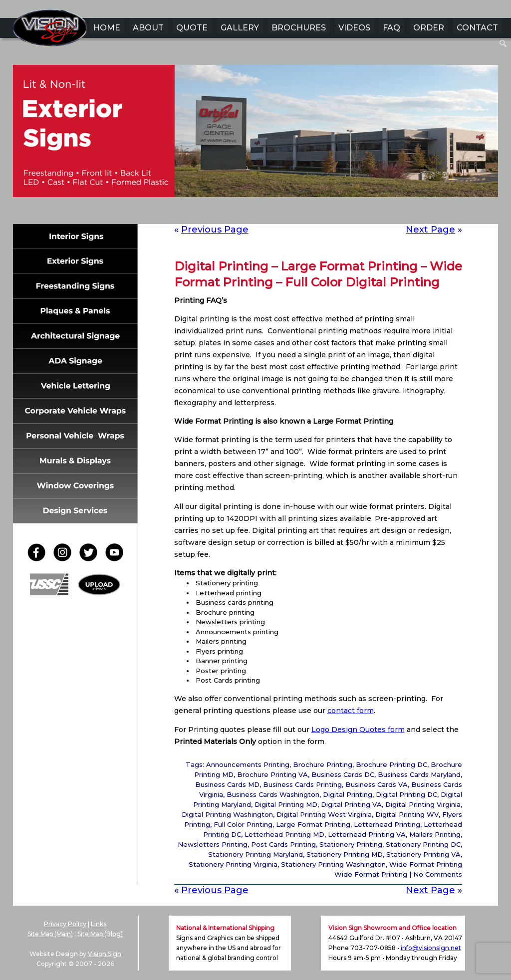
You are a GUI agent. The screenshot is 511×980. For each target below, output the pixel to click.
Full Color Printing (243, 824)
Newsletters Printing (213, 844)
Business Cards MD (227, 784)
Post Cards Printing (283, 844)
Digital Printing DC (406, 794)
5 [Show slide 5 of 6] (275, 213)
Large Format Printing (313, 824)
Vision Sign (105, 954)
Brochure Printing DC (391, 764)
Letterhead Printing (387, 824)
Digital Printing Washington (227, 814)
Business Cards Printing (302, 784)
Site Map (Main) (50, 934)
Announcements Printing (248, 764)
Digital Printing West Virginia (324, 814)
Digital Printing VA (351, 804)
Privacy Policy (65, 924)
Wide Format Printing (426, 864)
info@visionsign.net (431, 948)
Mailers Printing (435, 834)
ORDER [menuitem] (429, 28)
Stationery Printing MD (345, 854)
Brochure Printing (323, 764)
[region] (256, 146)
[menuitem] (503, 43)
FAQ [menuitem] (391, 28)
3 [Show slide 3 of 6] (249, 213)
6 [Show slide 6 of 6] (288, 213)
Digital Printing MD (286, 804)
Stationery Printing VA (423, 854)
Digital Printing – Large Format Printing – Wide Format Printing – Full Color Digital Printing (318, 274)
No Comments (438, 874)
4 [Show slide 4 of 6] (262, 213)
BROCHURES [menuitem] (299, 28)
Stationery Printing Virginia (233, 864)
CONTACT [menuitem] (477, 28)
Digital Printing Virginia (423, 804)
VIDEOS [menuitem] (354, 28)
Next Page (430, 230)
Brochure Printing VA (272, 774)
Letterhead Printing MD (284, 834)
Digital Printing (348, 794)
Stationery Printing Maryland (255, 854)
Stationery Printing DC (423, 844)
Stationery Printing (351, 844)
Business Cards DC (343, 774)
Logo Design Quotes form (358, 730)
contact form (351, 711)
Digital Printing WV (407, 814)
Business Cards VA (377, 784)
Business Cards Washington (273, 794)
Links (99, 924)
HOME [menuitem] (107, 28)
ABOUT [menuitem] (148, 28)
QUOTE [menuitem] (192, 28)
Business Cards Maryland (419, 774)
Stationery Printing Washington (333, 864)
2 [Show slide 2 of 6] (236, 213)
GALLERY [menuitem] (240, 28)
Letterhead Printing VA (367, 834)
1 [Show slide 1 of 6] (223, 213)
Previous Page (215, 230)
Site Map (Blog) (100, 934)
